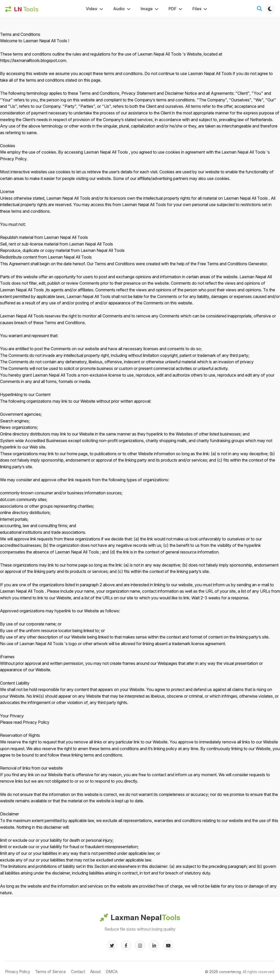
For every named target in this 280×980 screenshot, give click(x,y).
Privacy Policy (18, 972)
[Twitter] (112, 945)
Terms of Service (50, 972)
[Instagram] (140, 945)
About (95, 972)
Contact (78, 972)
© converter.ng (223, 972)
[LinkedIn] (154, 945)
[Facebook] (126, 945)
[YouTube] (168, 945)
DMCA (112, 972)
